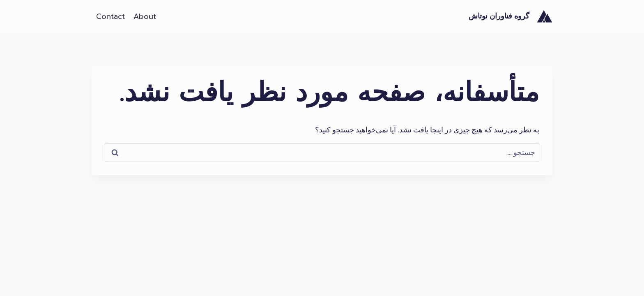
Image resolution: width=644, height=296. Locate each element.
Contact (110, 16)
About (145, 16)
